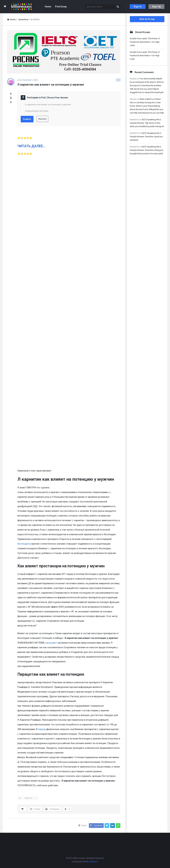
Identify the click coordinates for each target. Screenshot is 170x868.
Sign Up (157, 7)
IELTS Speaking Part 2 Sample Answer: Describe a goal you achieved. (146, 137)
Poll (118, 80)
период (42, 729)
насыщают (51, 643)
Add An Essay (147, 19)
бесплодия (23, 544)
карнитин (28, 798)
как (20, 798)
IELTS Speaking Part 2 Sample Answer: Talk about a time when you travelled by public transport (147, 123)
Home (48, 7)
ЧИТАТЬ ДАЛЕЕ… (31, 146)
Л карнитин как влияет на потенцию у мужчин (48, 104)
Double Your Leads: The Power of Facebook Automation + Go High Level (145, 42)
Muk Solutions (91, 862)
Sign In (138, 7)
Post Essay (61, 7)
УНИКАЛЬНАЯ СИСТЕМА (37, 111)
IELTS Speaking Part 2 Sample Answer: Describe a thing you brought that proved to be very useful (147, 150)
